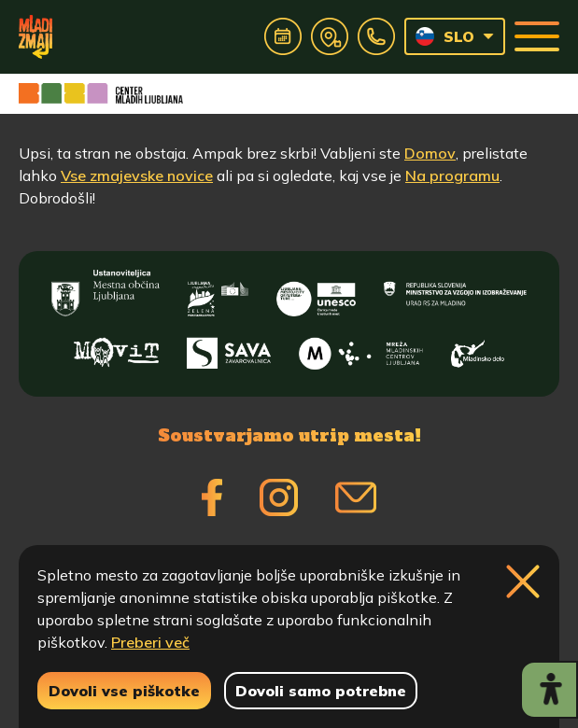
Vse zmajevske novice (137, 175)
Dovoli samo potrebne (321, 691)
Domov (430, 153)
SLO (445, 36)
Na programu (452, 175)
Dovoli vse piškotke (124, 691)
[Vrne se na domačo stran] (35, 36)
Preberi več (150, 642)
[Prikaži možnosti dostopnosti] (549, 690)
